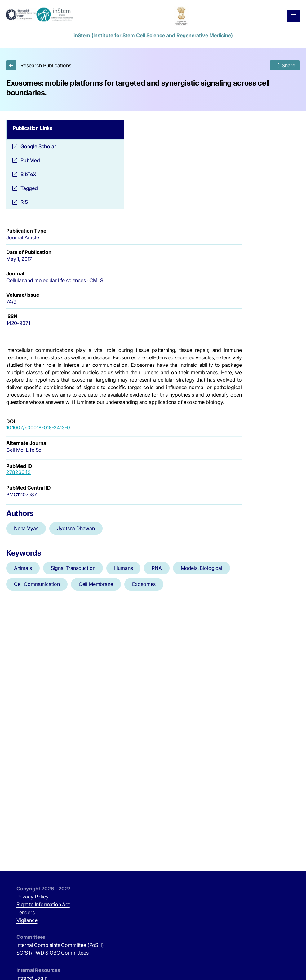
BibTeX (28, 174)
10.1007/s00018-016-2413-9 (38, 428)
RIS (24, 202)
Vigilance (27, 920)
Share (285, 65)
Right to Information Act (43, 904)
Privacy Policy (33, 897)
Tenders (26, 912)
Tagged (29, 188)
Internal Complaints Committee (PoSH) (60, 945)
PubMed (30, 160)
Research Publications (39, 65)
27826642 (18, 472)
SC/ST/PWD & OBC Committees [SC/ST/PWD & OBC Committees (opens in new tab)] (52, 953)
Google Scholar (38, 146)
